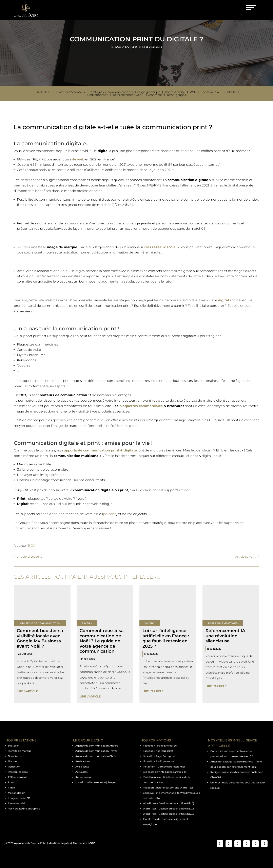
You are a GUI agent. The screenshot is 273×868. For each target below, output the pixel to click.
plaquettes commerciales (141, 406)
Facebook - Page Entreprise (160, 746)
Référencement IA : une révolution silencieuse (227, 636)
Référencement (17, 777)
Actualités (46, 92)
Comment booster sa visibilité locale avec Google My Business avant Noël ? (40, 638)
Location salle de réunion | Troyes (96, 782)
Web (193, 92)
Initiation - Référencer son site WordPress (168, 788)
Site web (13, 761)
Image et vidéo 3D (19, 798)
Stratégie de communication (110, 92)
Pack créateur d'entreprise (24, 809)
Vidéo (11, 788)
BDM (32, 546)
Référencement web (127, 95)
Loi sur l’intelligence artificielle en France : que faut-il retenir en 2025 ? (166, 638)
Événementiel (16, 803)
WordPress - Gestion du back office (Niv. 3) (169, 814)
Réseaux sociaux (18, 772)
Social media (210, 92)
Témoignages (176, 95)
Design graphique (148, 92)
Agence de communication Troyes (96, 751)
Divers (87, 623)
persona (110, 514)
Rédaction (14, 767)
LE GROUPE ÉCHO (88, 740)
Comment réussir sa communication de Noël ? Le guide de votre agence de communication (102, 641)
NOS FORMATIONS (156, 740)
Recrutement (84, 777)
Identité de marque (20, 751)
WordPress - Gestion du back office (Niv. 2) (169, 809)
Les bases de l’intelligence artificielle (164, 772)
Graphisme (14, 756)
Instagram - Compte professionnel (164, 767)
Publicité (230, 92)
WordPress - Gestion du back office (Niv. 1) (168, 803)
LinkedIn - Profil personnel (159, 761)
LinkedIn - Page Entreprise (159, 756)
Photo (12, 782)
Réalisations (83, 761)
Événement (154, 95)
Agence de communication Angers (97, 746)
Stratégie (13, 746)
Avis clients (82, 767)
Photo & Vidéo (175, 92)
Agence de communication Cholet (96, 756)
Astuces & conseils (147, 47)
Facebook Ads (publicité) (158, 751)
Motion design (17, 793)
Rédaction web (98, 95)
